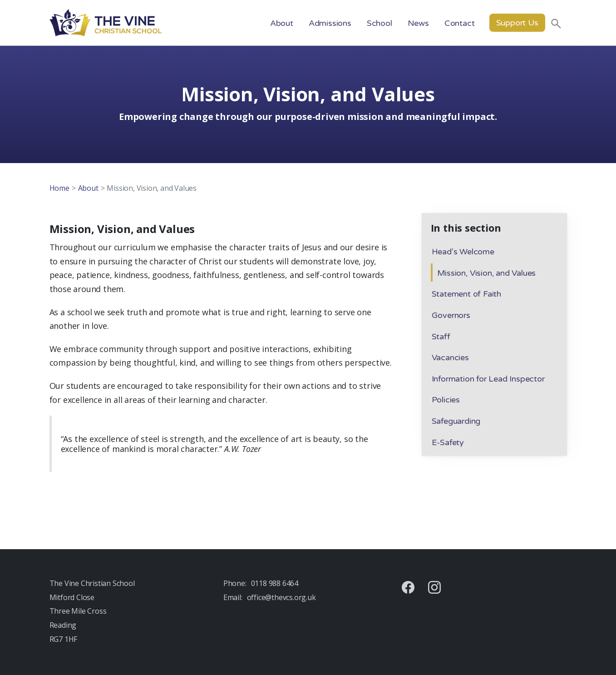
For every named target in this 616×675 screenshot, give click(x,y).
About (88, 188)
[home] (106, 23)
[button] (282, 23)
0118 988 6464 (275, 583)
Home (59, 188)
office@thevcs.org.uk (281, 597)
